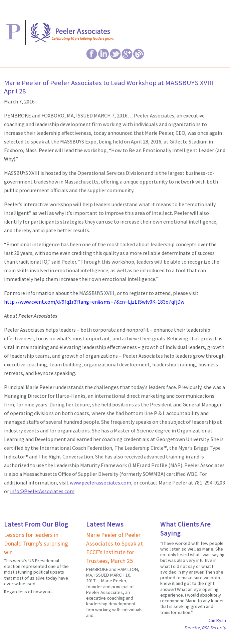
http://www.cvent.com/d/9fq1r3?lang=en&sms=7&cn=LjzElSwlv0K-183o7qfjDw (94, 302)
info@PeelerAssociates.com (42, 491)
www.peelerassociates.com (100, 482)
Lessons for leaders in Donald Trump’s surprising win (36, 544)
